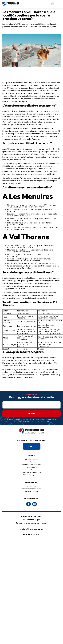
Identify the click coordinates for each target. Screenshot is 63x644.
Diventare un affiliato (31, 491)
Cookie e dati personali (32, 517)
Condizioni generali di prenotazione (31, 523)
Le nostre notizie (32, 462)
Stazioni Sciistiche (32, 459)
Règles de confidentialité (44, 420)
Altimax (40, 529)
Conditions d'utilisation (23, 421)
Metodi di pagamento (31, 475)
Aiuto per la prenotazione (32, 472)
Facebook (28, 504)
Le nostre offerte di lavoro (32, 489)
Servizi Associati (31, 467)
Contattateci (31, 486)
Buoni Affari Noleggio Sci (31, 465)
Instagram (35, 504)
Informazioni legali (31, 520)
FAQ (32, 470)
